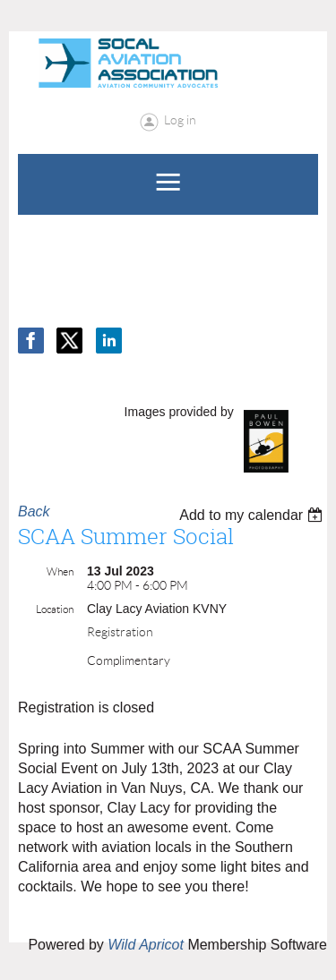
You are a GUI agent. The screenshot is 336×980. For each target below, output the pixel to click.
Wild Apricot (146, 945)
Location (55, 609)
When (60, 571)
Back (34, 511)
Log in (180, 120)
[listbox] (253, 515)
